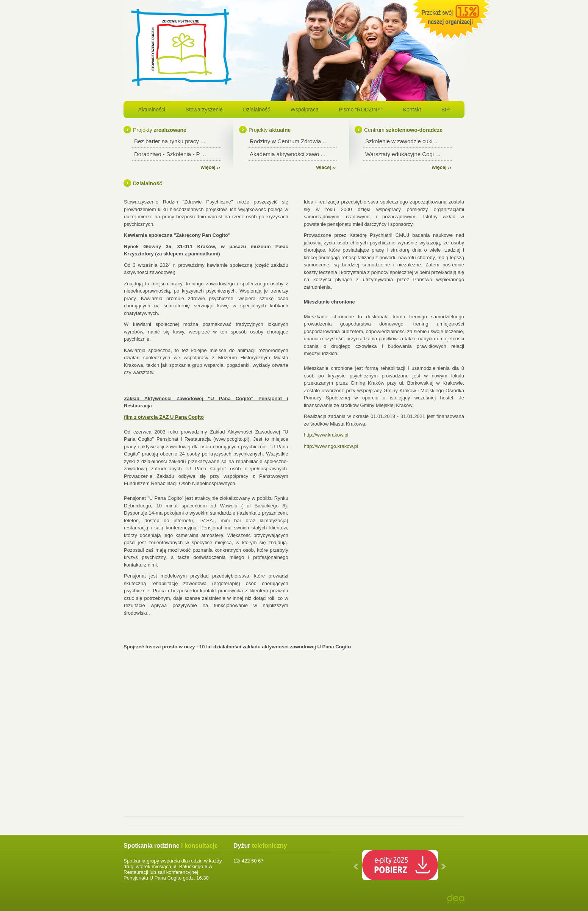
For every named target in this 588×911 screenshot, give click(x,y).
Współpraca (305, 110)
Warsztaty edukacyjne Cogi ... (403, 154)
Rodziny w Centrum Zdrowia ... (289, 141)
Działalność (257, 110)
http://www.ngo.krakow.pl (331, 446)
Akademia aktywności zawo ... (288, 154)
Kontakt (412, 110)
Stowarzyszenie (204, 110)
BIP (446, 110)
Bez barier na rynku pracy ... (170, 141)
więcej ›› (210, 167)
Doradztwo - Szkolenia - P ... (170, 154)
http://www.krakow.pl (326, 435)
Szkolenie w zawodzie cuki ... (402, 141)
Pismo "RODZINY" (361, 110)
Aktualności (152, 110)
